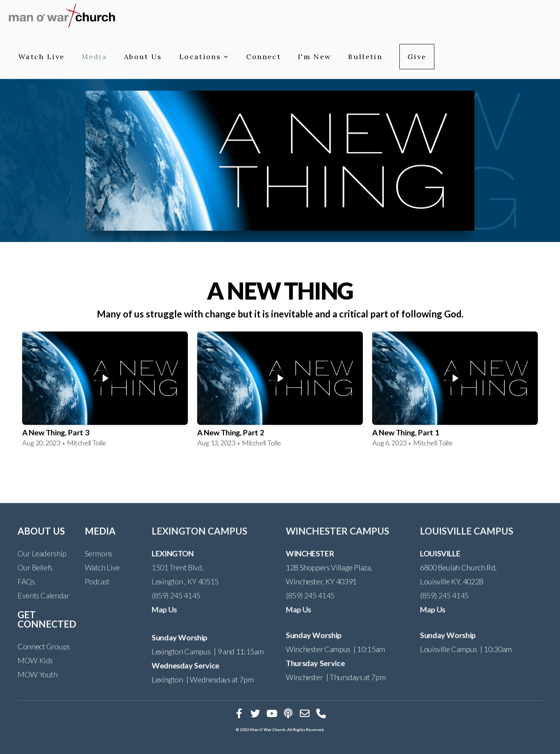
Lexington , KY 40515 (185, 581)
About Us (143, 57)
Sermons (99, 553)
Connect (263, 57)
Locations (204, 57)
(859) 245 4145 (176, 595)
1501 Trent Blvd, (178, 567)
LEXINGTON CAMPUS (199, 531)
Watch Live (41, 57)
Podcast (97, 581)
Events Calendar (44, 595)
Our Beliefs (35, 567)
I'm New (314, 57)
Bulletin (365, 57)
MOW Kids (35, 660)
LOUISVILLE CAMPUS (467, 531)
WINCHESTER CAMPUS (338, 531)
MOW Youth (38, 674)
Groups (58, 646)
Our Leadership (42, 553)
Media (94, 57)
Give (417, 57)
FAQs (26, 581)
